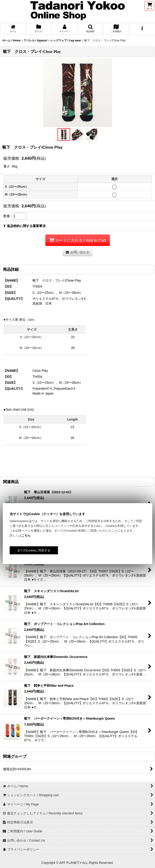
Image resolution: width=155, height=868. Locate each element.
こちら (26, 535)
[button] (90, 29)
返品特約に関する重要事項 (24, 226)
